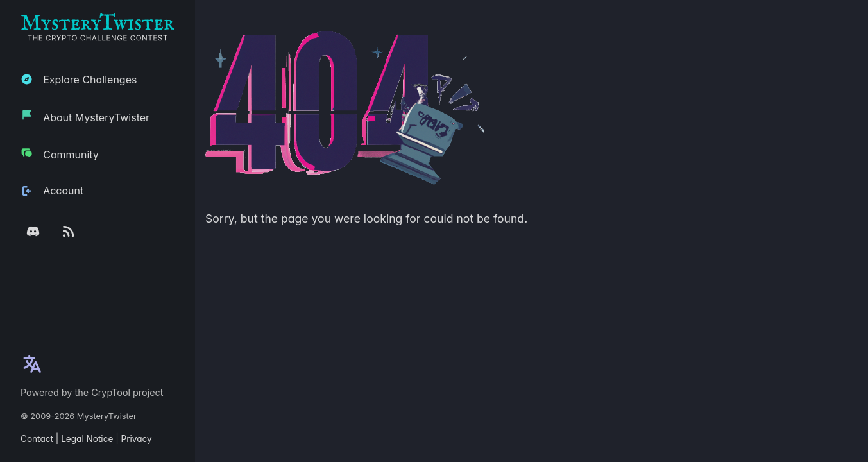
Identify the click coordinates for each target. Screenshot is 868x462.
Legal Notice (87, 439)
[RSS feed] (68, 231)
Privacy (137, 439)
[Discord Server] (33, 231)
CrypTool (111, 392)
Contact (37, 439)
